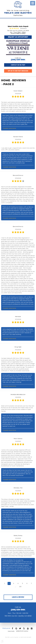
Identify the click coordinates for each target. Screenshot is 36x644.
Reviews (19, 81)
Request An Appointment (18, 37)
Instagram (32, 629)
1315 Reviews (23, 28)
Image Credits (11, 631)
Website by (22, 631)
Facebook (12, 629)
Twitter (20, 629)
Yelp (24, 629)
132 (20, 587)
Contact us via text (18, 65)
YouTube (28, 629)
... (15, 587)
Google (16, 629)
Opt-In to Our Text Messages (18, 71)
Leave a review (18, 597)
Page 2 (8, 84)
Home (6, 81)
